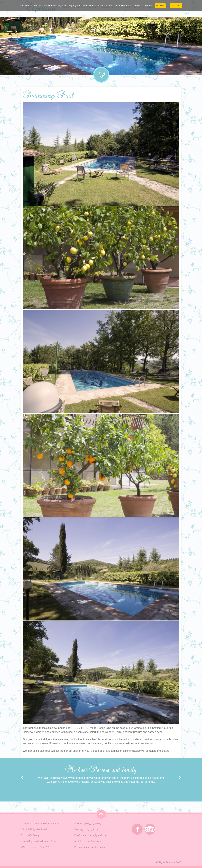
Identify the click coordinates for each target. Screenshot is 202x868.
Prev (22, 778)
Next (180, 778)
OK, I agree (176, 6)
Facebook (137, 829)
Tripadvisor (150, 829)
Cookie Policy (98, 847)
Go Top (101, 814)
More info (160, 6)
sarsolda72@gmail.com (94, 835)
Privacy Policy (82, 847)
